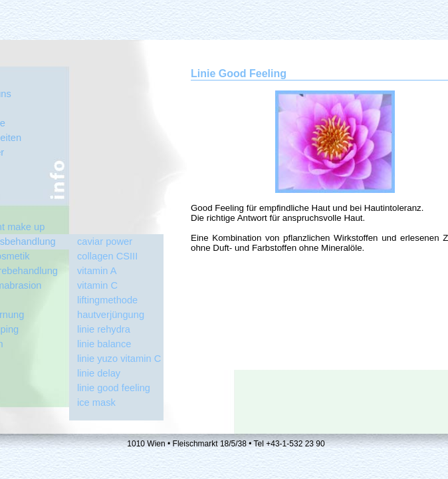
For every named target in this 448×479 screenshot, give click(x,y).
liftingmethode (107, 300)
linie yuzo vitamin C (119, 359)
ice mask (96, 402)
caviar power (105, 241)
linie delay (99, 373)
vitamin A (97, 271)
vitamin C (97, 285)
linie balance (104, 344)
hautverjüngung (111, 315)
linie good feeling (114, 388)
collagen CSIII (107, 256)
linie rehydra (104, 329)
